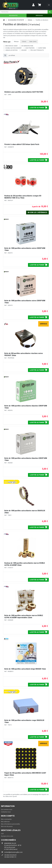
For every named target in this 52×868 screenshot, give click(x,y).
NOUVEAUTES (13, 16)
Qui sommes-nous (7, 809)
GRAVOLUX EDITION (11, 50)
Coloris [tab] (24, 42)
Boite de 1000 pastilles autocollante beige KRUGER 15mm (25, 669)
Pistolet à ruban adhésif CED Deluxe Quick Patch (22, 144)
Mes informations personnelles (11, 824)
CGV (2, 834)
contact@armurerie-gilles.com (13, 852)
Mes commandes (6, 819)
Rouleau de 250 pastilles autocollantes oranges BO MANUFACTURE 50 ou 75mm (23, 197)
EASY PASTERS (30, 48)
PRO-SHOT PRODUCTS (37, 50)
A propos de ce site (7, 836)
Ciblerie (30, 20)
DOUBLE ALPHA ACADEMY (14, 48)
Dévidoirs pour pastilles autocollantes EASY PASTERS (24, 92)
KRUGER (24, 50)
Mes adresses (5, 822)
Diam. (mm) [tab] (33, 42)
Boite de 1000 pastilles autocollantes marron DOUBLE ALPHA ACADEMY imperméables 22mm (24, 616)
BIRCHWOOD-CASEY (12, 46)
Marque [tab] (16, 42)
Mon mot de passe (7, 826)
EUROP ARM (42, 48)
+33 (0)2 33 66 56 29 (10, 855)
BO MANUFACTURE (27, 46)
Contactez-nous (6, 812)
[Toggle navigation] (49, 5)
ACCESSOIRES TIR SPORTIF (16, 20)
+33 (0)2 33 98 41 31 (10, 857)
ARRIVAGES (39, 16)
